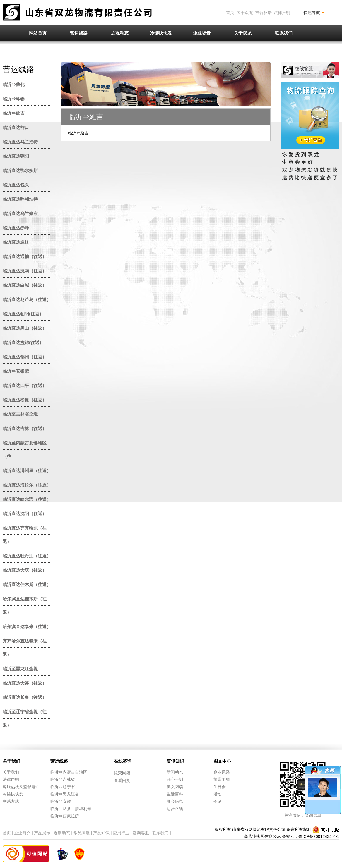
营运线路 (79, 33)
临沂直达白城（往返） (25, 285)
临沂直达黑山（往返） (25, 328)
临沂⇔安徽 (61, 801)
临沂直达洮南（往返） (25, 271)
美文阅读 (175, 787)
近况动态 (120, 33)
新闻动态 (175, 772)
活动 (218, 794)
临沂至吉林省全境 (20, 414)
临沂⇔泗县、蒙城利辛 (71, 809)
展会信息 (175, 801)
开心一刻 (175, 779)
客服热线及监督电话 (21, 787)
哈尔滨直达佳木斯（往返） (25, 605)
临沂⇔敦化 (14, 84)
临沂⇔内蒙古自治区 (69, 772)
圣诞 (218, 801)
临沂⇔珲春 (14, 99)
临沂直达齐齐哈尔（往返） (25, 535)
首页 (230, 13)
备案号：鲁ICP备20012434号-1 (311, 836)
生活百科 (175, 794)
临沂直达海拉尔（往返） (27, 485)
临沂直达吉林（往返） (25, 428)
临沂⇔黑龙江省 (65, 794)
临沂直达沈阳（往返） (25, 514)
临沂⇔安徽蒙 (16, 371)
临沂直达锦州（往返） (25, 357)
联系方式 (11, 801)
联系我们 (284, 33)
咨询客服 (141, 833)
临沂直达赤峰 (16, 228)
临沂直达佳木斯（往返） (27, 584)
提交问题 (122, 773)
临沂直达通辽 (16, 242)
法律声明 (282, 13)
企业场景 (202, 33)
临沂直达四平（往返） (25, 385)
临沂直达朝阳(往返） (23, 314)
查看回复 (122, 781)
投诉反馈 (264, 13)
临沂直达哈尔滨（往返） (27, 499)
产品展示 (42, 833)
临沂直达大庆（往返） (25, 570)
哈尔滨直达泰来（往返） (27, 626)
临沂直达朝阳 (16, 156)
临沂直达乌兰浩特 (20, 142)
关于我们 (11, 761)
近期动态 (62, 833)
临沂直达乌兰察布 (20, 213)
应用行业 (121, 833)
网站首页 (38, 33)
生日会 (220, 787)
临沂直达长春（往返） (25, 697)
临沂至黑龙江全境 (20, 669)
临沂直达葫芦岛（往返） (27, 299)
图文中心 (222, 761)
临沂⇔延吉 (14, 113)
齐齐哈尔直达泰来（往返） (25, 648)
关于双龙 (245, 13)
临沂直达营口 (16, 127)
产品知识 (101, 833)
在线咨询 (123, 761)
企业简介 (22, 833)
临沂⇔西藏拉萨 (65, 816)
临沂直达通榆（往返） (25, 256)
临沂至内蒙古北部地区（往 (25, 450)
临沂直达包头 (16, 185)
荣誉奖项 (222, 779)
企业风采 (222, 772)
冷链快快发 (161, 33)
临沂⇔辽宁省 (63, 787)
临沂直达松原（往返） (25, 400)
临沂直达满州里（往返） (27, 471)
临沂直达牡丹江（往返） (27, 556)
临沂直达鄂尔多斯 (20, 170)
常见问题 (82, 833)
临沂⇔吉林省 (63, 779)
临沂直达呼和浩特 (20, 199)
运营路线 (175, 809)
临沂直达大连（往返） (25, 683)
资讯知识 (175, 761)
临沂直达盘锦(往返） (23, 342)
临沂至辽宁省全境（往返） (25, 718)
